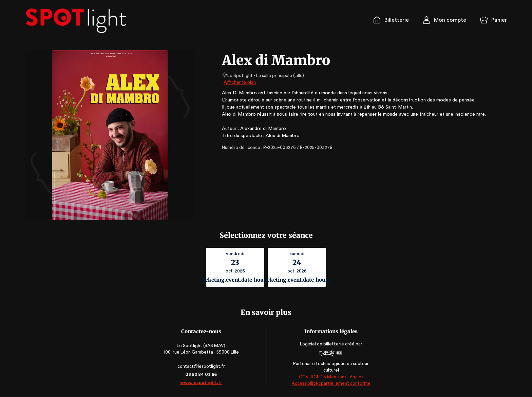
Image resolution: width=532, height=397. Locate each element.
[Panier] (493, 20)
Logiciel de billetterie (322, 346)
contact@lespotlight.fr (202, 366)
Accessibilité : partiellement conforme (331, 383)
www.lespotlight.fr (202, 383)
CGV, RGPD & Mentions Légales (330, 377)
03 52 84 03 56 (202, 374)
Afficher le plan (239, 82)
